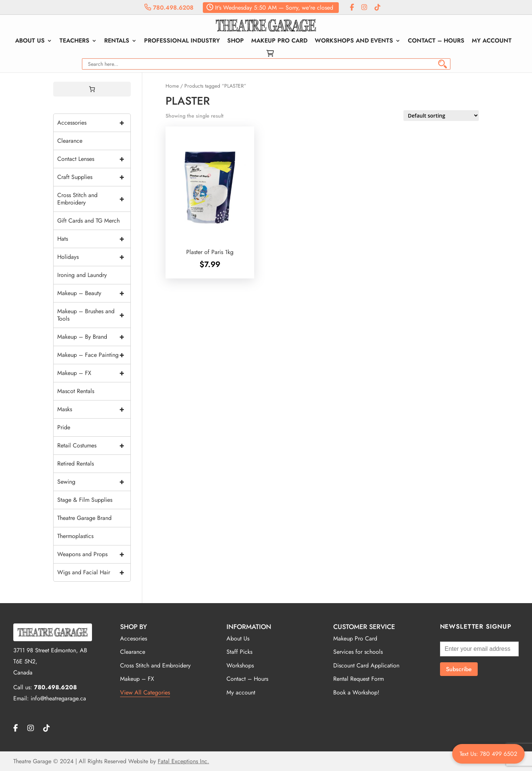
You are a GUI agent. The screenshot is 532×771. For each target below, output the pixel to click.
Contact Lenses (94, 159)
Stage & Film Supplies (85, 500)
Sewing (94, 482)
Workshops (240, 665)
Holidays (94, 257)
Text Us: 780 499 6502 (488, 754)
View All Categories (145, 692)
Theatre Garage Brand (84, 518)
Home (172, 86)
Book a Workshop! (356, 692)
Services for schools (358, 652)
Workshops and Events (354, 41)
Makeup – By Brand (94, 337)
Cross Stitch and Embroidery (94, 199)
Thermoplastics (75, 536)
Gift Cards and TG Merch (88, 221)
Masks (94, 409)
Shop (236, 41)
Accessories (94, 123)
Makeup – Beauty (94, 293)
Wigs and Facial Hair (94, 572)
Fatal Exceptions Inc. (183, 761)
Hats (94, 239)
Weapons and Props (94, 554)
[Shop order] (441, 116)
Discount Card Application (366, 665)
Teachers (74, 41)
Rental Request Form (359, 679)
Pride (64, 427)
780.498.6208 (169, 8)
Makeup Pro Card (279, 41)
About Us (30, 41)
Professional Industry (182, 41)
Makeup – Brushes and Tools (94, 315)
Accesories (134, 638)
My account (492, 41)
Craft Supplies (94, 177)
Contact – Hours (436, 41)
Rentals (117, 41)
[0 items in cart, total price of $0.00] (92, 89)
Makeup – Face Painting (94, 355)
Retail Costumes (94, 446)
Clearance (70, 141)
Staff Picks (239, 652)
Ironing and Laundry (82, 275)
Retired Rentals (76, 464)
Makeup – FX (94, 373)
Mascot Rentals (76, 391)
